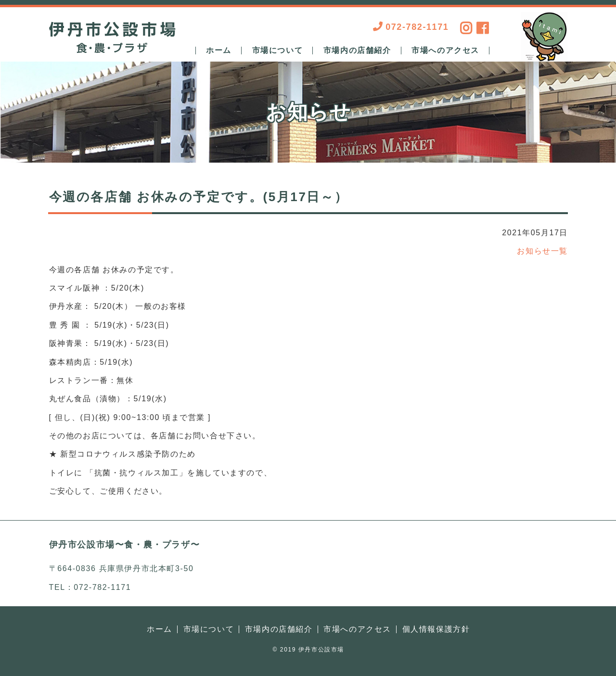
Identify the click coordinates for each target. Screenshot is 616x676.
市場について (278, 51)
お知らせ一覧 (542, 251)
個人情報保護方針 (436, 629)
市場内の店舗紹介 (357, 51)
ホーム (219, 51)
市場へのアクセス (445, 51)
